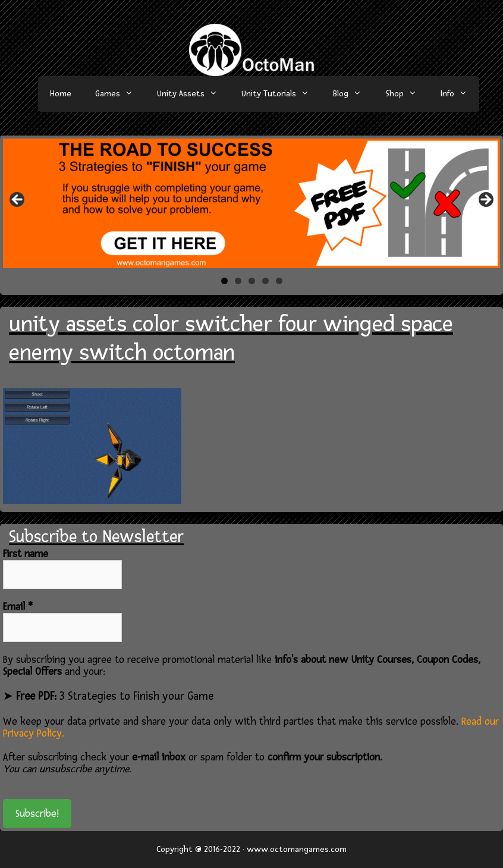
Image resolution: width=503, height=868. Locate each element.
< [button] (18, 200)
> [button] (485, 200)
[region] (251, 203)
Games (120, 94)
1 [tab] (224, 281)
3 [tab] (252, 281)
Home (61, 94)
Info (460, 94)
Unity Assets (193, 94)
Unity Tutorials (281, 94)
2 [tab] (238, 281)
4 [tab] (265, 281)
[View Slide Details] (251, 203)
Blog (353, 94)
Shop (407, 94)
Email (18, 607)
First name (26, 554)
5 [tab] (279, 281)
